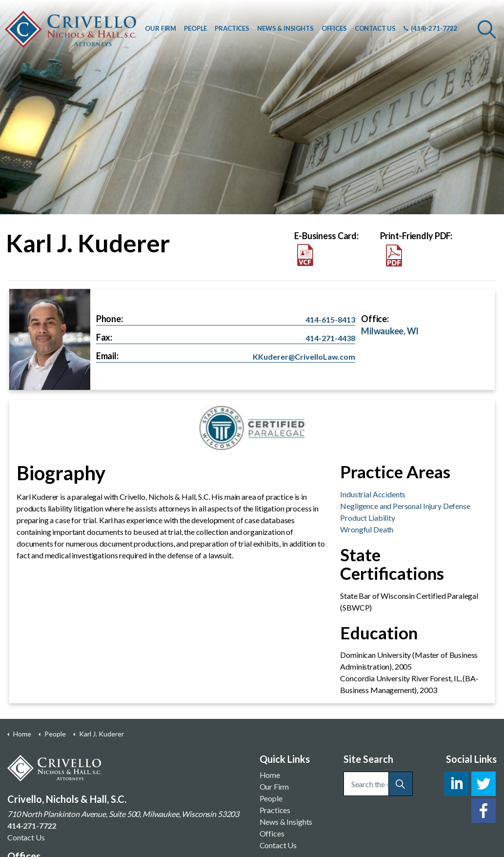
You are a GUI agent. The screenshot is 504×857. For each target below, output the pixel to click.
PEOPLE (195, 28)
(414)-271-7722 (431, 28)
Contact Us (26, 837)
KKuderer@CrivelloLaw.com (304, 357)
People (271, 798)
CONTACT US (375, 28)
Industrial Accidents (373, 494)
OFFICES (334, 28)
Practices (275, 810)
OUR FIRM (161, 28)
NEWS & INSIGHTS (285, 28)
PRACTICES (232, 28)
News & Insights (286, 822)
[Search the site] (378, 784)
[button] (401, 784)
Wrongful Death (367, 529)
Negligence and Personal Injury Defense (405, 506)
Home (270, 775)
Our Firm (274, 786)
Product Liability (367, 518)
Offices (272, 833)
